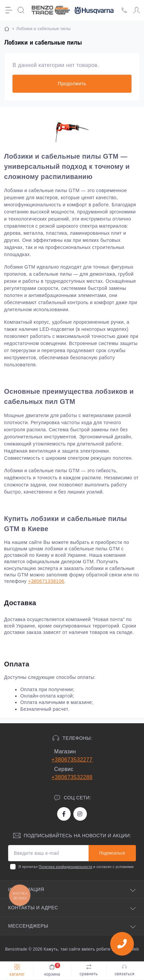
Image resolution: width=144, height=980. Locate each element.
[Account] (137, 10)
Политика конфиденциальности (66, 867)
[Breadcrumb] (7, 29)
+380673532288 (72, 777)
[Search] (21, 10)
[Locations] (124, 10)
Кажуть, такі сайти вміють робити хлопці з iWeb (91, 949)
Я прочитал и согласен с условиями (76, 867)
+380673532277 (72, 760)
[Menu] (9, 10)
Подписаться (112, 853)
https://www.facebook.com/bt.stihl (64, 814)
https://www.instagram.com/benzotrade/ (80, 814)
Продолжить (72, 84)
